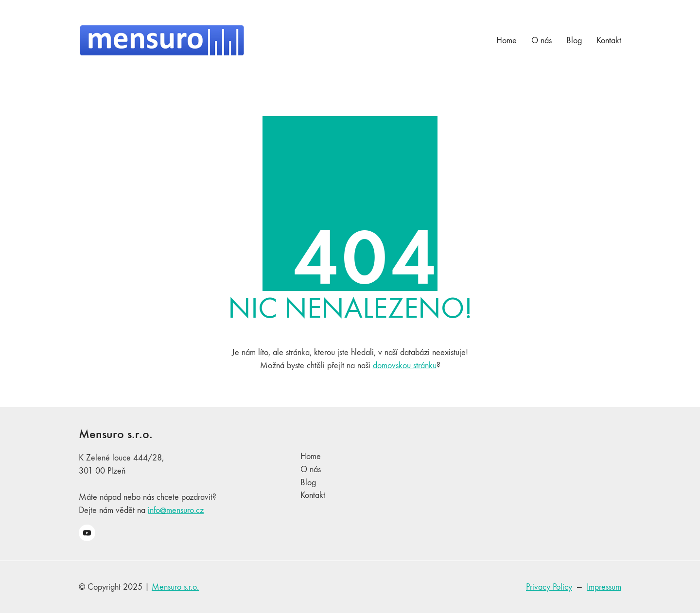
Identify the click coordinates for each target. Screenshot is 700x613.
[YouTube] (87, 533)
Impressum (604, 587)
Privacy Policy (549, 587)
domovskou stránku (405, 366)
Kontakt (313, 495)
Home (311, 456)
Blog (308, 483)
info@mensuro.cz (176, 510)
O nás (311, 469)
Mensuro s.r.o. (175, 587)
